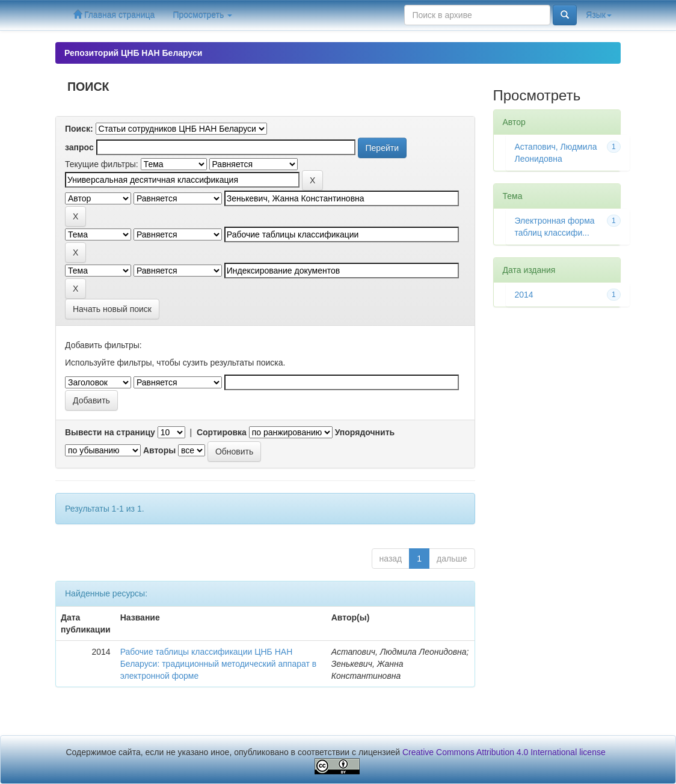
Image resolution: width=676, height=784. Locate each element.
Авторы (159, 450)
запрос (79, 147)
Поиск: (79, 129)
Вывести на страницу (110, 432)
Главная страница (114, 15)
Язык (599, 15)
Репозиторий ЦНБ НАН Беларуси (133, 53)
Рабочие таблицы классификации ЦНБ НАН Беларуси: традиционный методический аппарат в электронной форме (219, 664)
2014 (524, 295)
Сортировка (222, 432)
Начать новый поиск (112, 309)
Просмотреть (202, 15)
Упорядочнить (365, 432)
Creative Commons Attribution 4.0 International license (504, 752)
